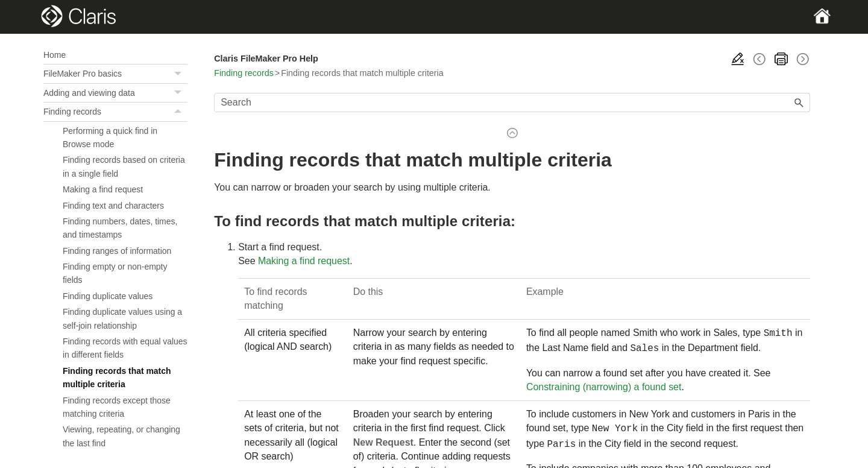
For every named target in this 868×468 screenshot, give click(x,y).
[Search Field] (512, 103)
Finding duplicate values (108, 296)
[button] (179, 74)
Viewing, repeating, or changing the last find (121, 436)
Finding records (115, 112)
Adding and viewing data (115, 93)
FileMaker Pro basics (115, 74)
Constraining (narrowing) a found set (604, 384)
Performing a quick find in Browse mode (110, 138)
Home (55, 55)
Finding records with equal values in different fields (125, 348)
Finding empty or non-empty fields (115, 273)
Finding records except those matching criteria (117, 407)
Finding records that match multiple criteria (117, 378)
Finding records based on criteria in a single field (124, 166)
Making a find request (103, 189)
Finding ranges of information (117, 251)
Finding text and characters (113, 206)
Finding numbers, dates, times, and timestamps (120, 228)
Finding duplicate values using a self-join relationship (122, 318)
